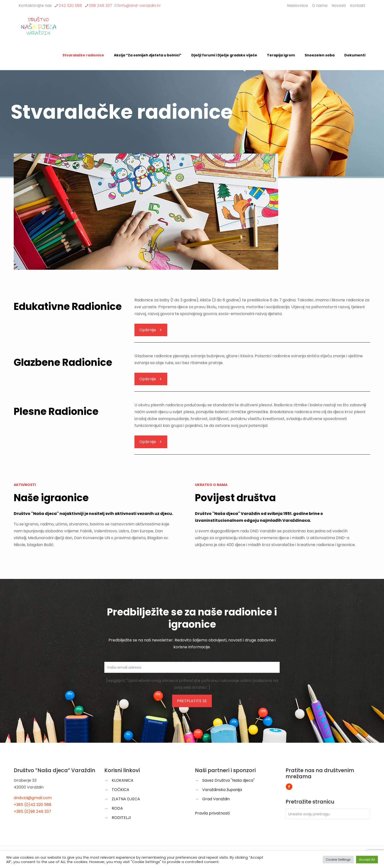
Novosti (339, 6)
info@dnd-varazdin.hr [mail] (140, 6)
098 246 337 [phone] (101, 6)
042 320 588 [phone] (70, 6)
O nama (320, 6)
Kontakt (358, 6)
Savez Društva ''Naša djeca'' (228, 780)
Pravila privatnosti (212, 813)
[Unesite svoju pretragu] (328, 814)
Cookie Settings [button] (338, 860)
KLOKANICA (123, 780)
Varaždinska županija (222, 790)
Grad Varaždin (216, 799)
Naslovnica (297, 6)
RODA (117, 808)
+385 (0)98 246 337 (32, 811)
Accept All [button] (367, 860)
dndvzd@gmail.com (33, 798)
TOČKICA (120, 790)
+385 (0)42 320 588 (33, 805)
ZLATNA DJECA (126, 799)
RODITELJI (121, 818)
